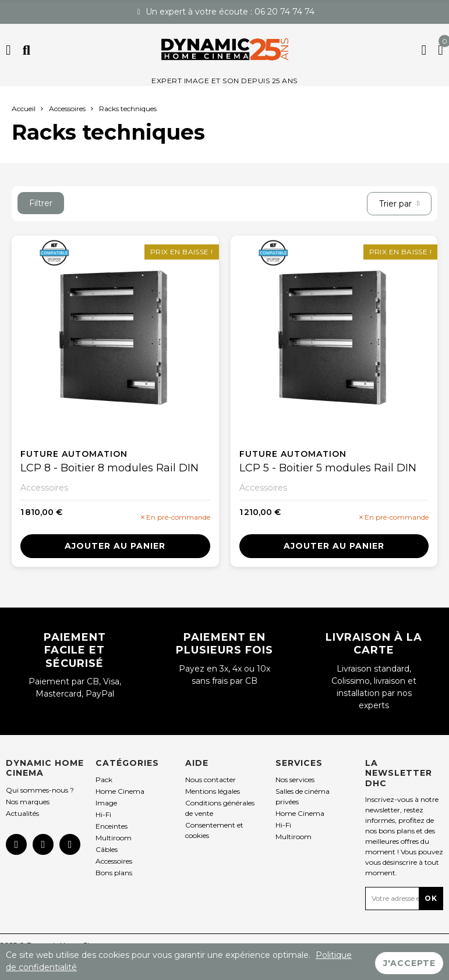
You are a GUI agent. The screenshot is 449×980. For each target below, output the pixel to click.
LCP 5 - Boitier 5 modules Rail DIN (328, 468)
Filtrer (41, 203)
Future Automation (74, 454)
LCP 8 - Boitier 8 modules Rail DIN (109, 468)
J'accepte (409, 962)
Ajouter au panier (115, 546)
